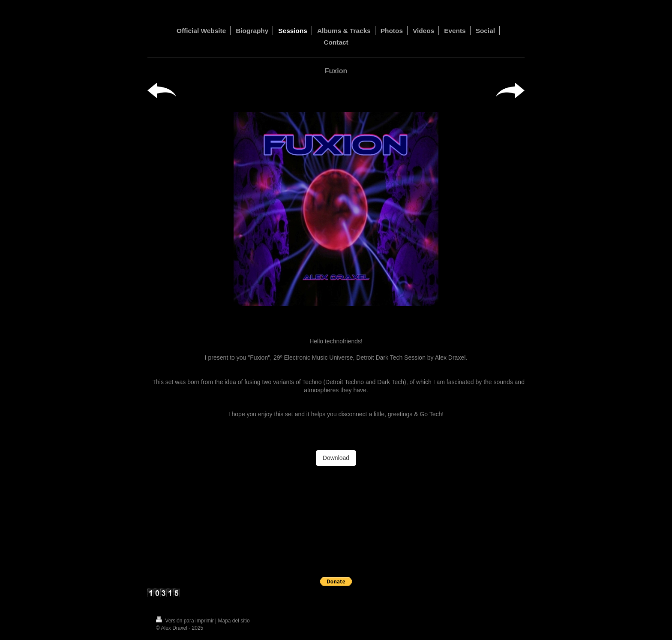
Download (336, 458)
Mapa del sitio (234, 621)
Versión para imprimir (186, 621)
